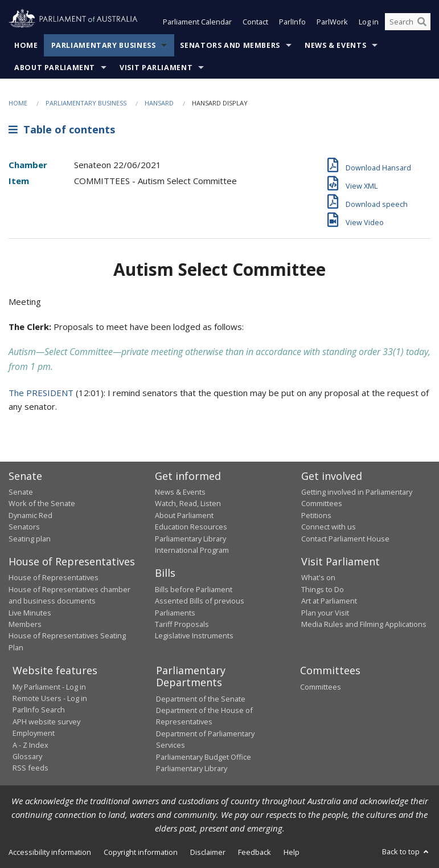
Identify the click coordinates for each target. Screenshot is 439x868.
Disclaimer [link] (208, 852)
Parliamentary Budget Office (204, 757)
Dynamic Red (30, 515)
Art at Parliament (329, 601)
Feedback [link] (255, 852)
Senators (24, 527)
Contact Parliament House (345, 539)
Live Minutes (30, 613)
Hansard (159, 103)
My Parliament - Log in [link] (49, 687)
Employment (34, 733)
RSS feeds (30, 768)
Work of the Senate (42, 503)
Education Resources (191, 527)
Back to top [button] (406, 851)
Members (25, 624)
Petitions (316, 515)
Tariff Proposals (182, 624)
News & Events (335, 45)
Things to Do (323, 589)
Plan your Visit (325, 613)
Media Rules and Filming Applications (364, 624)
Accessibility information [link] (50, 852)
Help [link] (292, 852)
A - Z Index (30, 745)
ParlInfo (292, 22)
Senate (21, 492)
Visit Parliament (156, 68)
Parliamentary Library (190, 539)
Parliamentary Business (104, 45)
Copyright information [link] (141, 852)
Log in (369, 22)
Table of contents (62, 129)
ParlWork (332, 22)
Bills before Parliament (194, 589)
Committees (321, 687)
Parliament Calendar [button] (197, 22)
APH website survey (46, 722)
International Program (192, 550)
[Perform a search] (422, 22)
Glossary (27, 756)
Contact (255, 22)
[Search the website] (408, 22)
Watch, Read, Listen (188, 503)
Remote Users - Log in (50, 698)
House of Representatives (54, 577)
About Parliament (55, 68)
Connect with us (329, 527)
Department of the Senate (201, 699)
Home (26, 45)
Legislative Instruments (194, 635)
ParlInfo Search (39, 710)
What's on (318, 577)
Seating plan (30, 539)
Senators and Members (230, 45)
